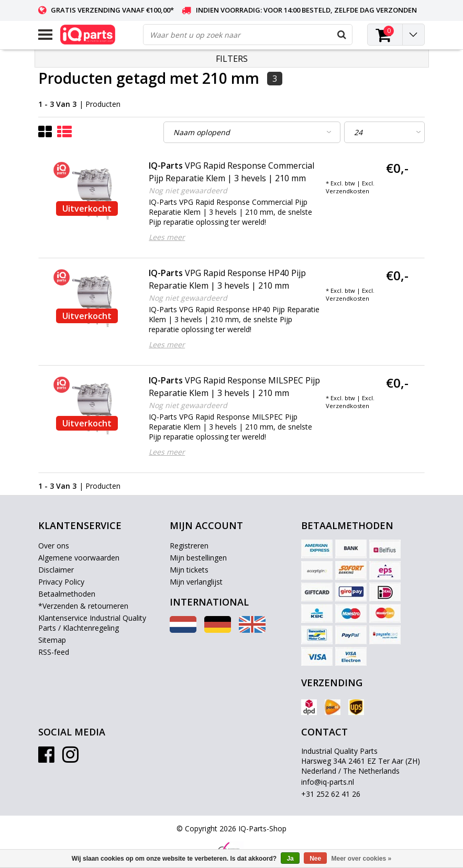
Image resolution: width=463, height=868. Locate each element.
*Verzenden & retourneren (83, 606)
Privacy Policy (61, 582)
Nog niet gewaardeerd (188, 190)
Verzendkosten (348, 191)
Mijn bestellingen (198, 558)
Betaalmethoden (67, 594)
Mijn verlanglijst (196, 582)
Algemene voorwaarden (79, 558)
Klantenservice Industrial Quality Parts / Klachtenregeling (92, 623)
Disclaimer (56, 570)
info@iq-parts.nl (328, 782)
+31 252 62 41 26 (331, 794)
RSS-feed (54, 652)
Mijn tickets (189, 570)
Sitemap (52, 640)
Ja (290, 859)
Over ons (54, 546)
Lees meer (167, 237)
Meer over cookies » (362, 859)
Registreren (189, 546)
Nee (315, 859)
